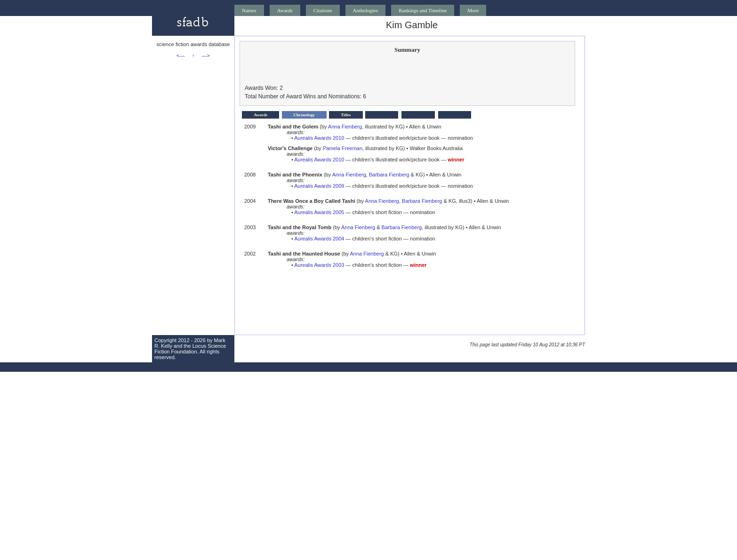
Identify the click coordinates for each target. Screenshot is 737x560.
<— (180, 56)
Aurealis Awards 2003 (319, 265)
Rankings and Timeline (423, 10)
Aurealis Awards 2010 (319, 138)
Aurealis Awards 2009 (319, 186)
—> (206, 56)
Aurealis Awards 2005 (319, 212)
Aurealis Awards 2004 (319, 239)
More (473, 10)
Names (249, 10)
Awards (285, 10)
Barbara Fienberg (389, 175)
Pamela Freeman (343, 148)
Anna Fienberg (345, 127)
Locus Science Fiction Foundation (190, 349)
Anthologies (366, 10)
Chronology (304, 115)
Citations (323, 10)
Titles (346, 115)
